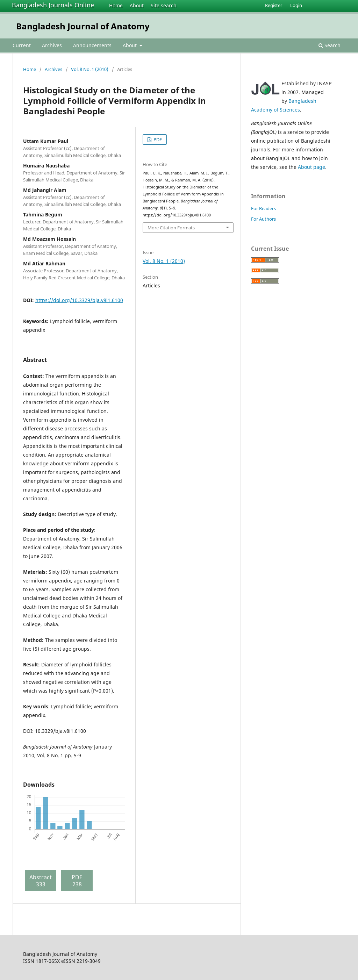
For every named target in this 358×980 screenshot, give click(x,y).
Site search (164, 5)
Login (296, 5)
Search (330, 45)
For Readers (263, 208)
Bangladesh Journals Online (53, 5)
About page (312, 167)
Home (116, 5)
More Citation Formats (171, 228)
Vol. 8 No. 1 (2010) (90, 69)
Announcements (92, 45)
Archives (52, 45)
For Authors (263, 219)
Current (22, 45)
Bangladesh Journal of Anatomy (83, 26)
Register (274, 5)
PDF (157, 140)
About (137, 5)
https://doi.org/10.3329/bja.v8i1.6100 (79, 300)
